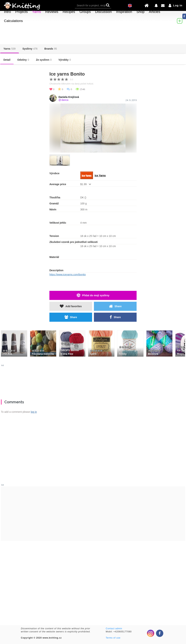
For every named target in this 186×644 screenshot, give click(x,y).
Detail (7, 60)
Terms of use (113, 638)
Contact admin (114, 629)
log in (34, 412)
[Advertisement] (93, 380)
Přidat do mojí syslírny (93, 295)
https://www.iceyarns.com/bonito (68, 274)
